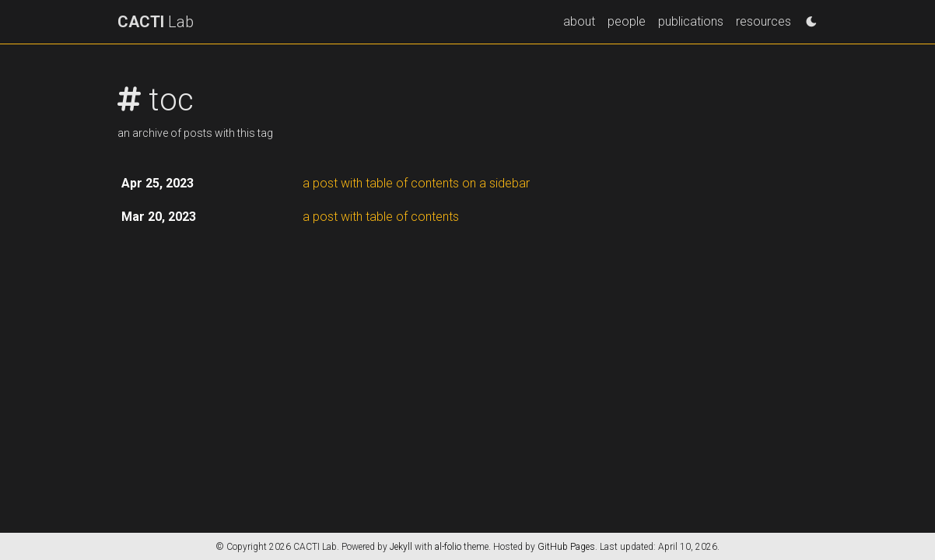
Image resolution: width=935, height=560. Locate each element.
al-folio (448, 547)
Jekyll (401, 547)
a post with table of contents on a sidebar (416, 183)
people (627, 21)
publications (691, 21)
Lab (156, 22)
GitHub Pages (566, 547)
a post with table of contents (381, 217)
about (579, 21)
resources (763, 21)
